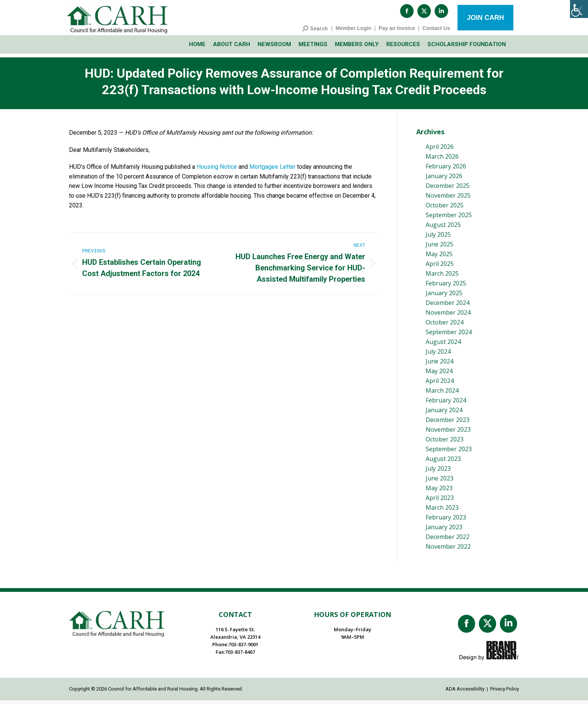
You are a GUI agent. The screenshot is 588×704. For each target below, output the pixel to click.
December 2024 (448, 306)
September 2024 (449, 336)
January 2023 (444, 531)
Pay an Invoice (397, 32)
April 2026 (440, 150)
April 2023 (440, 501)
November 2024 (448, 316)
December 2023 (448, 423)
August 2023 (443, 462)
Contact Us (436, 32)
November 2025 (448, 199)
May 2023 (439, 492)
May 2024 (439, 375)
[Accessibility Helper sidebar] (579, 9)
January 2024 (444, 414)
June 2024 (439, 365)
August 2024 (443, 345)
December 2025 (448, 189)
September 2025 (449, 219)
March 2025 (442, 277)
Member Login (354, 32)
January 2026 (444, 180)
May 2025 (439, 258)
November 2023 (448, 433)
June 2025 (439, 248)
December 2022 (448, 540)
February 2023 (446, 521)
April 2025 (440, 267)
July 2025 (438, 238)
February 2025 (446, 287)
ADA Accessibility (465, 693)
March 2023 (442, 511)
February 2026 (446, 170)
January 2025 (444, 297)
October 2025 (445, 209)
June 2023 (439, 482)
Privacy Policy (505, 693)
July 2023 (438, 472)
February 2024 (446, 404)
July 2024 (438, 355)
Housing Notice (217, 170)
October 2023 (445, 443)
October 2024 (445, 326)
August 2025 (443, 228)
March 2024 (442, 394)
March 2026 (442, 160)
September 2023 (449, 453)
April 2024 (440, 384)
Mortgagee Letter (272, 170)
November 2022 (448, 550)
